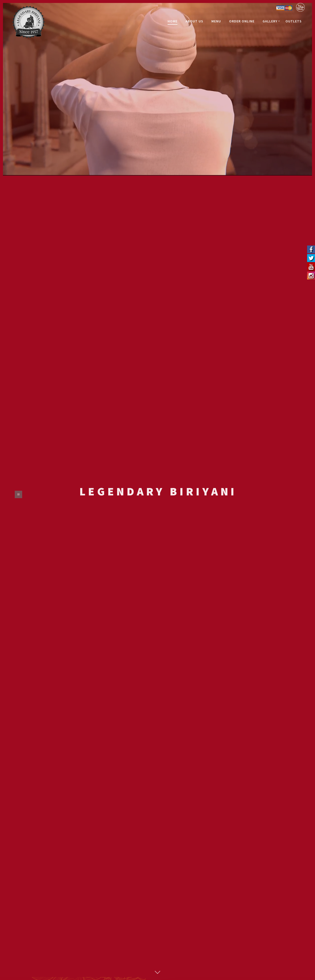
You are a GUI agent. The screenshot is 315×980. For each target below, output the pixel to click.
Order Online (242, 21)
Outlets (294, 21)
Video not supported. (157, 88)
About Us (194, 21)
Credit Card (284, 8)
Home (173, 21)
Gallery (270, 21)
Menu (216, 21)
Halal (300, 7)
